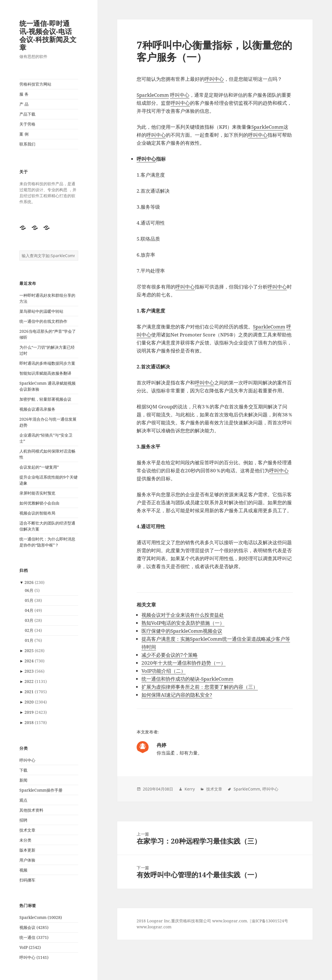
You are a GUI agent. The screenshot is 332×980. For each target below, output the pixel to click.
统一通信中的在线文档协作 (43, 321)
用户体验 (27, 860)
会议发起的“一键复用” (39, 467)
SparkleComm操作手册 (41, 790)
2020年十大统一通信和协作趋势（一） (184, 663)
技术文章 (27, 830)
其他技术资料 (31, 810)
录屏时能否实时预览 (37, 493)
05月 (29, 600)
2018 (29, 722)
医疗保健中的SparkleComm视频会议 (182, 631)
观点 (23, 800)
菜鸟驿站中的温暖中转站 (41, 311)
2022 (29, 681)
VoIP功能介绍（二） (164, 671)
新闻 (23, 780)
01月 (29, 640)
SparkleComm (153, 95)
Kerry (190, 789)
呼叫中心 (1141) (34, 957)
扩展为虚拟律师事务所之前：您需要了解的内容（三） (200, 687)
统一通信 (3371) (34, 937)
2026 (29, 582)
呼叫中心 (27, 760)
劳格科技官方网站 (35, 84)
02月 (29, 630)
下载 (23, 770)
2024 (29, 661)
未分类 (25, 840)
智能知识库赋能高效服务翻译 (45, 373)
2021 (29, 692)
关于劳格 (27, 124)
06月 (29, 590)
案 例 (24, 134)
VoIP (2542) (30, 947)
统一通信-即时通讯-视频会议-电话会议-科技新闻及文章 (48, 35)
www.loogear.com (154, 927)
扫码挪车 (27, 880)
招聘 (23, 820)
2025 (29, 651)
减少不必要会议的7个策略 (170, 655)
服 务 (24, 94)
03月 (29, 620)
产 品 (24, 104)
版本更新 (27, 850)
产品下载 (27, 114)
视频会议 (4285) (34, 927)
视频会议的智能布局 (37, 513)
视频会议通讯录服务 (37, 409)
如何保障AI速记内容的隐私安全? (177, 695)
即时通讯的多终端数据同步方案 (47, 363)
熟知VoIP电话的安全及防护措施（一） (183, 623)
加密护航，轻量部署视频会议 (45, 399)
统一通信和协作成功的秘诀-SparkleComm (187, 679)
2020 (29, 702)
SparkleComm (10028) (41, 917)
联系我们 (27, 144)
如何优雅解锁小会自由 (39, 503)
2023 (29, 671)
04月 (29, 610)
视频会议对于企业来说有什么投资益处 (183, 615)
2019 (29, 712)
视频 (23, 870)
